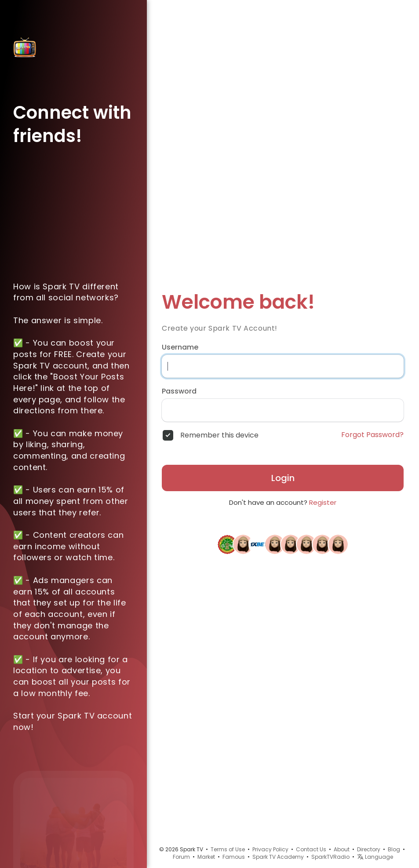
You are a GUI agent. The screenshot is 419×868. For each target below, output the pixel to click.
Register (323, 502)
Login (283, 478)
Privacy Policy (270, 849)
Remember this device (219, 435)
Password (179, 391)
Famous (234, 857)
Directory (369, 849)
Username (180, 347)
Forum (181, 857)
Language (375, 857)
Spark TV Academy (278, 857)
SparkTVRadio (330, 857)
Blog (394, 849)
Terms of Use (228, 849)
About (342, 849)
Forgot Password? (372, 435)
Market (206, 857)
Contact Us (311, 849)
